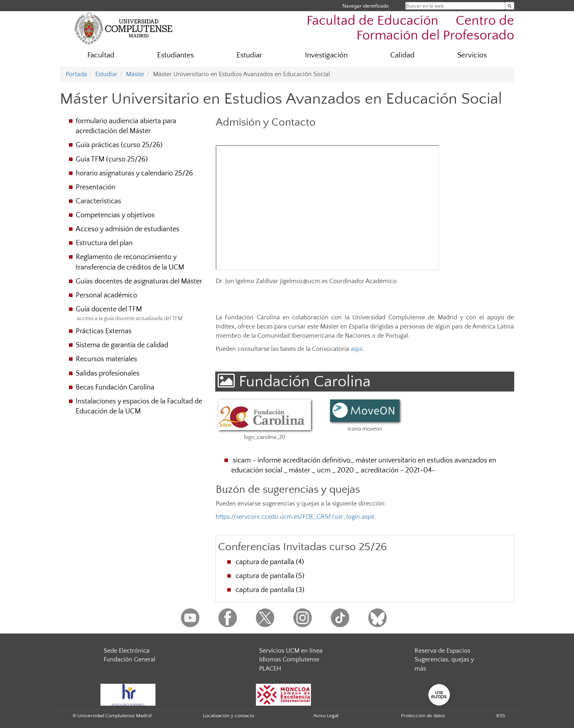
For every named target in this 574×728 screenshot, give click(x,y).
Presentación (96, 187)
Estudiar (249, 55)
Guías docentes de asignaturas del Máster (139, 281)
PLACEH (270, 669)
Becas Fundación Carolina (115, 388)
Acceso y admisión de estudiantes (128, 229)
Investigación (326, 55)
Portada (76, 74)
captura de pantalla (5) (270, 576)
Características (98, 201)
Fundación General (130, 659)
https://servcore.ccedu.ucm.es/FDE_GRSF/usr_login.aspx (295, 517)
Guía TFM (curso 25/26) (112, 159)
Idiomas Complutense (289, 659)
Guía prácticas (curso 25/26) (119, 145)
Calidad (402, 55)
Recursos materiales (106, 359)
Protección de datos (423, 716)
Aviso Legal (326, 716)
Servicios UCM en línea (291, 651)
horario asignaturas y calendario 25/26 (134, 173)
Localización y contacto (229, 716)
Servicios (472, 55)
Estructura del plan (104, 243)
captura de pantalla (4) (270, 562)
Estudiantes (175, 55)
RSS (501, 716)
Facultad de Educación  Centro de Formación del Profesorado (410, 28)
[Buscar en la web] (510, 6)
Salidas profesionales (108, 374)
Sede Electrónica (127, 651)
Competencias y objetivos (115, 215)
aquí (357, 349)
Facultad (101, 55)
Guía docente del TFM (109, 309)
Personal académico (106, 295)
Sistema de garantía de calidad (122, 345)
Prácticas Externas (104, 331)
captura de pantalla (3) (270, 590)
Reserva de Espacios (442, 651)
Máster (135, 74)
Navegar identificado (366, 6)
